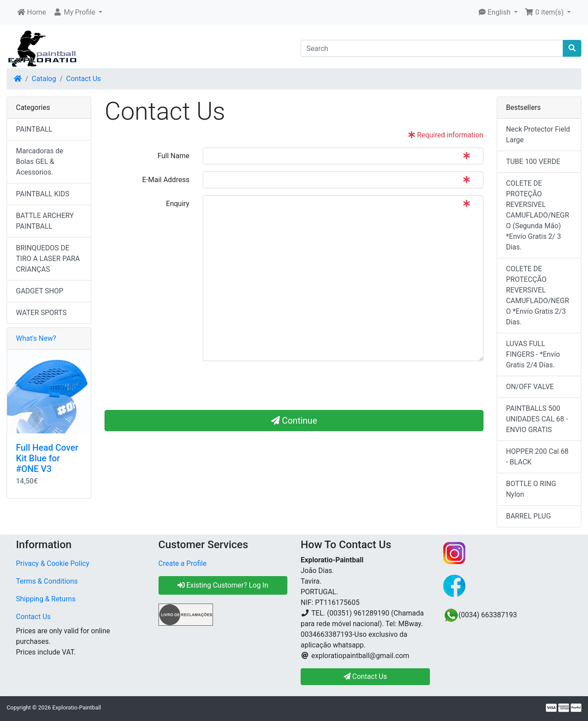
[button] (78, 12)
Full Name (174, 156)
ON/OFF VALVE (530, 387)
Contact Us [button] (366, 676)
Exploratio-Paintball (77, 707)
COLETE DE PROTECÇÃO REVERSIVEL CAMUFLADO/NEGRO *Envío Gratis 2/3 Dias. (538, 295)
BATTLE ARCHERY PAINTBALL (45, 221)
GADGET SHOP (40, 291)
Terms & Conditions (47, 581)
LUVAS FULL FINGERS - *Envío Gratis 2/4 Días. (533, 354)
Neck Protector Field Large (538, 134)
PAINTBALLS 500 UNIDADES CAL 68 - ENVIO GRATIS (537, 419)
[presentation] (270, 386)
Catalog (44, 79)
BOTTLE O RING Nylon (531, 489)
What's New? (36, 338)
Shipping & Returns (46, 599)
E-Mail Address (166, 180)
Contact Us (83, 79)
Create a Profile (183, 563)
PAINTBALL (34, 129)
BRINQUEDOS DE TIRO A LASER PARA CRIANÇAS (48, 259)
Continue (294, 421)
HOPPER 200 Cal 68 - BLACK (537, 457)
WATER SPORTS (41, 313)
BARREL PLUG (528, 516)
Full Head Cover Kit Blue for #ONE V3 (47, 458)
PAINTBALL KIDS (43, 194)
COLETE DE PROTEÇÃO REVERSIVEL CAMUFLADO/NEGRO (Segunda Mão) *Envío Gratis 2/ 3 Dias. (538, 215)
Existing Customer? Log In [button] (223, 585)
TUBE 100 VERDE (533, 162)
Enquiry (178, 204)
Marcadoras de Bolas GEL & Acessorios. (40, 162)
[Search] (432, 48)
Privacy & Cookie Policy (53, 563)
